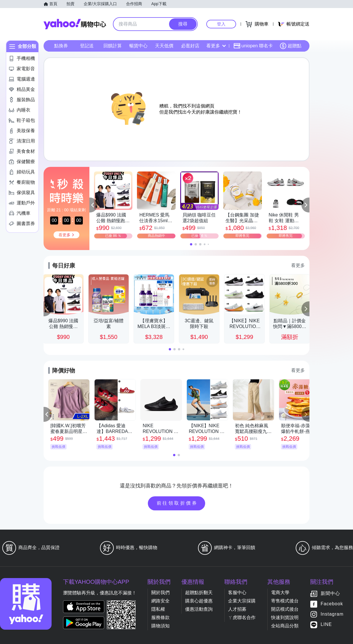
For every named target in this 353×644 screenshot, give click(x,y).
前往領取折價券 (177, 503)
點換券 (61, 46)
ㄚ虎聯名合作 (242, 617)
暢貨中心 (138, 46)
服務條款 (160, 617)
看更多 (216, 46)
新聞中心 (330, 594)
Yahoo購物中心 (75, 24)
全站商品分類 (285, 626)
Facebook (332, 604)
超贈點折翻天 (199, 593)
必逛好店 (190, 46)
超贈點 (291, 46)
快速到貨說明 (285, 617)
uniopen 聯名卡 (253, 46)
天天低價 (164, 46)
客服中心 (237, 593)
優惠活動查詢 (199, 609)
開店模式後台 (285, 609)
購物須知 (160, 626)
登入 (221, 24)
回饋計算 (113, 46)
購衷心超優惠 (199, 601)
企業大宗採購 (242, 601)
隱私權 (158, 609)
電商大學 (280, 593)
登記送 (87, 46)
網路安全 (160, 601)
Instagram (332, 614)
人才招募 (237, 609)
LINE (326, 625)
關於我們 (160, 593)
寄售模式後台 (285, 601)
